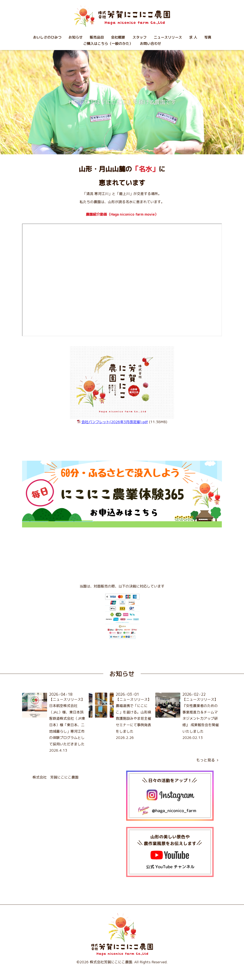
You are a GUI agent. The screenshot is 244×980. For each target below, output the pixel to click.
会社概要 (118, 37)
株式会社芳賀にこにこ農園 (111, 962)
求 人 (193, 37)
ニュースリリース (168, 37)
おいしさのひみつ (47, 37)
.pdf (115, 422)
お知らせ (76, 37)
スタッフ (139, 37)
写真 (208, 37)
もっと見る (207, 760)
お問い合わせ (151, 43)
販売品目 (97, 37)
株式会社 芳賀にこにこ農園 (55, 777)
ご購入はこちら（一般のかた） (108, 43)
